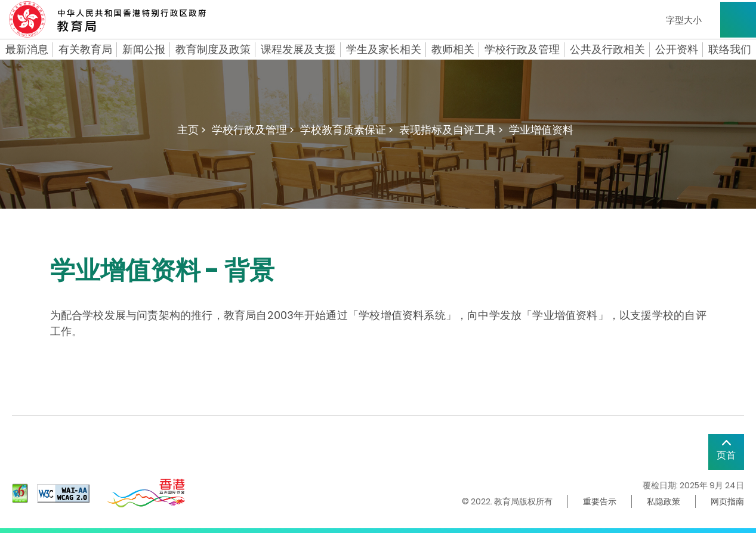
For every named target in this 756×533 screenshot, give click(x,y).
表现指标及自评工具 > (451, 130)
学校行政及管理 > (253, 130)
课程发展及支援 (298, 49)
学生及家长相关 (384, 49)
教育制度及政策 (213, 49)
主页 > (192, 130)
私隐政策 (664, 501)
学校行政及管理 (522, 49)
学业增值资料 (541, 130)
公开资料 (677, 49)
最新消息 (27, 49)
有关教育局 (85, 49)
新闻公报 (144, 49)
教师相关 (453, 49)
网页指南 (727, 501)
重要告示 (600, 501)
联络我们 (730, 49)
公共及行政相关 (607, 49)
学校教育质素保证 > (347, 130)
